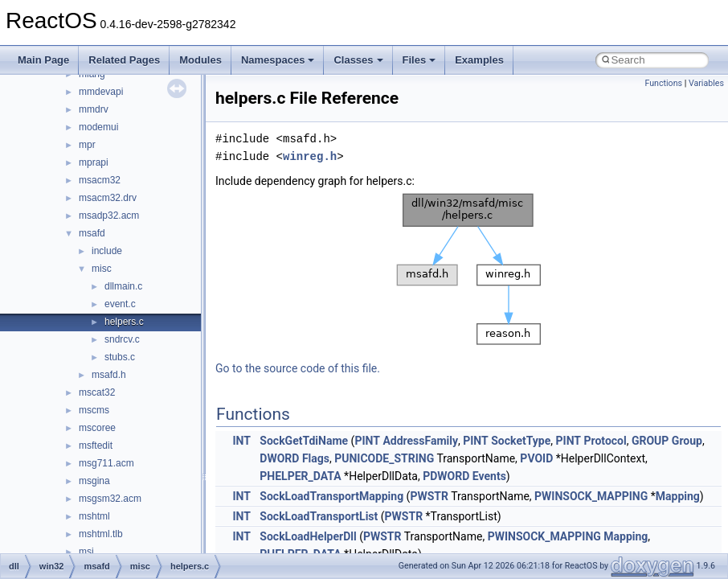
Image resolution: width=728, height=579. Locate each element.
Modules (200, 60)
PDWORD (446, 476)
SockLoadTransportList (319, 516)
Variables (706, 83)
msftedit (96, 446)
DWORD (279, 458)
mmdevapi (101, 92)
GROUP (650, 441)
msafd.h (109, 375)
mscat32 (97, 392)
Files (419, 60)
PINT (367, 441)
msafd (92, 233)
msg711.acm (106, 463)
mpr (87, 145)
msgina (94, 481)
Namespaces (278, 60)
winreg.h (310, 156)
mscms (94, 410)
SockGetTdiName (304, 441)
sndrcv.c (122, 339)
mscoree (97, 428)
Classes (358, 60)
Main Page (43, 60)
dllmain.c (123, 286)
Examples (479, 60)
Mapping (678, 496)
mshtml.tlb (101, 534)
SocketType (521, 441)
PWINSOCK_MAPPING (591, 496)
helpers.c (124, 322)
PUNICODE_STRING (384, 458)
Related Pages (124, 60)
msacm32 (100, 180)
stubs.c (120, 357)
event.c (120, 304)
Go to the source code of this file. (298, 368)
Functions (663, 83)
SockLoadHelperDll (308, 536)
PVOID (536, 458)
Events (489, 476)
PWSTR (429, 496)
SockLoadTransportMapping (331, 496)
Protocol (605, 441)
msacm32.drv (108, 198)
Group (687, 441)
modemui (98, 127)
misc (102, 269)
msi (86, 552)
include (107, 251)
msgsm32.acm (110, 499)
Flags (316, 458)
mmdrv (94, 109)
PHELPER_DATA (300, 476)
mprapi (94, 162)
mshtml (94, 516)
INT (241, 441)
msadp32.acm (109, 216)
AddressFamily (420, 441)
